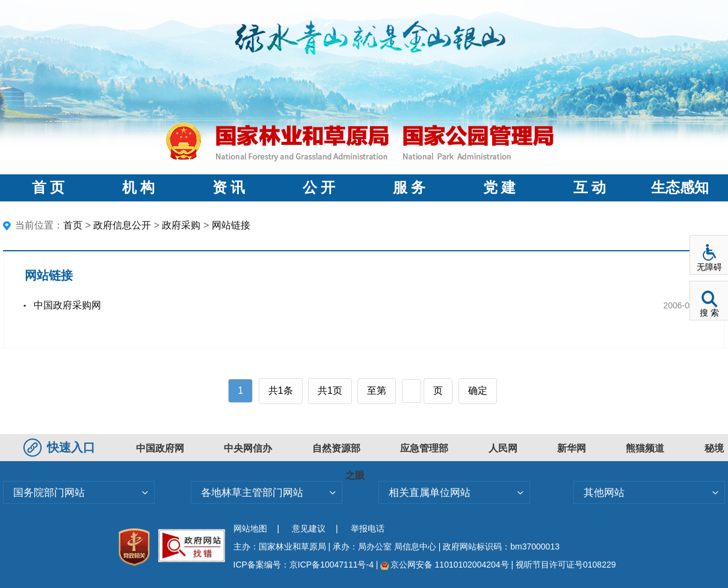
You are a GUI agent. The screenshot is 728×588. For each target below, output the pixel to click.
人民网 (503, 448)
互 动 (590, 188)
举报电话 (368, 528)
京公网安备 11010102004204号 (444, 565)
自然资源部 (336, 448)
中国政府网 (160, 448)
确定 (478, 390)
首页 (73, 225)
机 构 (138, 188)
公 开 (319, 188)
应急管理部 (424, 448)
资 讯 (229, 188)
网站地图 (250, 528)
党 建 (499, 188)
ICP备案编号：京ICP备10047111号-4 (305, 565)
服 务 (409, 188)
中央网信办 (248, 448)
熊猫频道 (645, 448)
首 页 (48, 188)
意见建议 (309, 528)
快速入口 (61, 447)
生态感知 (680, 188)
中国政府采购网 (67, 305)
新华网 (572, 448)
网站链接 (231, 225)
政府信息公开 (122, 225)
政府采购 (181, 225)
